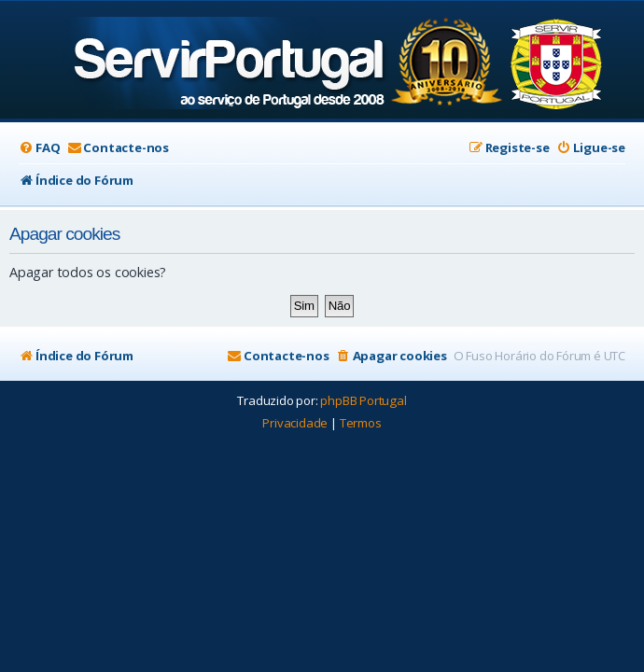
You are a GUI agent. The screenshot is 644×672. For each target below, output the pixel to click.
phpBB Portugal (363, 400)
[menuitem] (39, 148)
